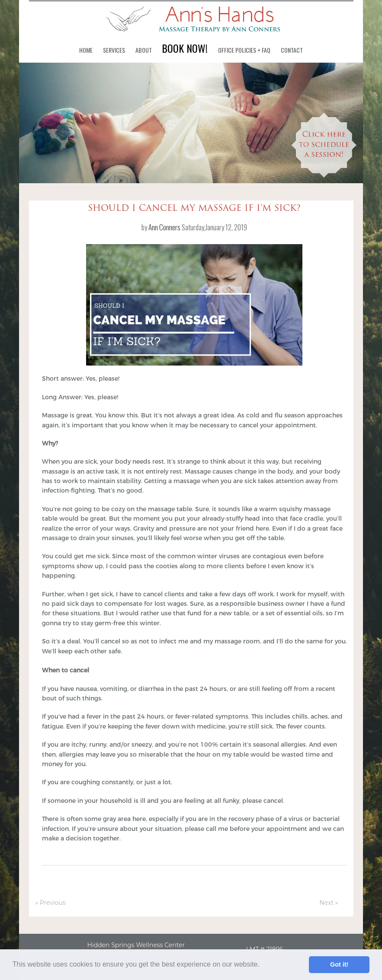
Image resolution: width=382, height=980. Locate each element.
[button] (263, 965)
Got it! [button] (339, 964)
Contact (292, 50)
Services (114, 50)
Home (86, 50)
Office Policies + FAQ (244, 50)
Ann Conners (164, 227)
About (144, 50)
